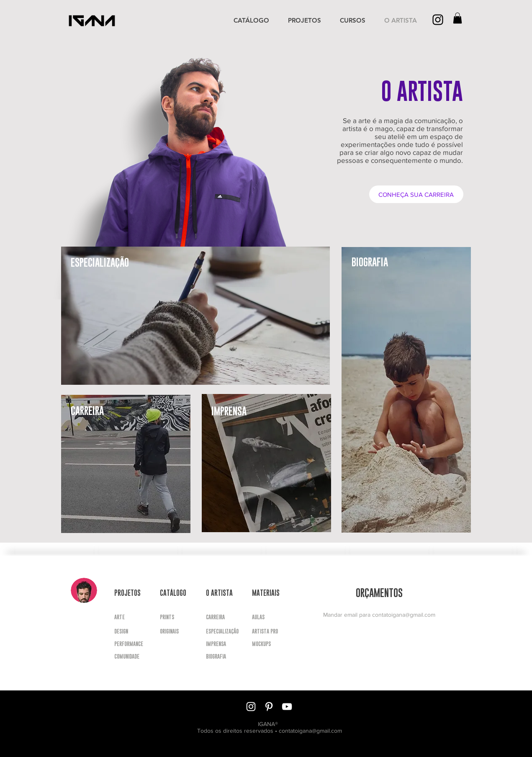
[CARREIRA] (220, 617)
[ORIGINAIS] (174, 631)
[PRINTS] (174, 617)
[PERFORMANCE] (129, 644)
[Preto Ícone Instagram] (438, 20)
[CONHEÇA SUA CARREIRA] (416, 194)
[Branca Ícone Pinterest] (269, 707)
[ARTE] (129, 617)
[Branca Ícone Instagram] (251, 707)
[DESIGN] (129, 631)
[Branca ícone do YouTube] (287, 707)
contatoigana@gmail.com (404, 615)
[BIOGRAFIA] (216, 657)
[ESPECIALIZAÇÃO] (222, 631)
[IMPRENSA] (216, 644)
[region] (195, 316)
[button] (457, 18)
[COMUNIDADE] (127, 657)
